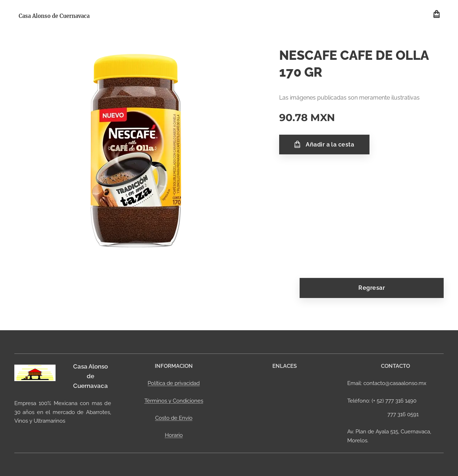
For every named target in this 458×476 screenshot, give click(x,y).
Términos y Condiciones (173, 400)
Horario (173, 435)
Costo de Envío (173, 418)
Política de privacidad (174, 383)
